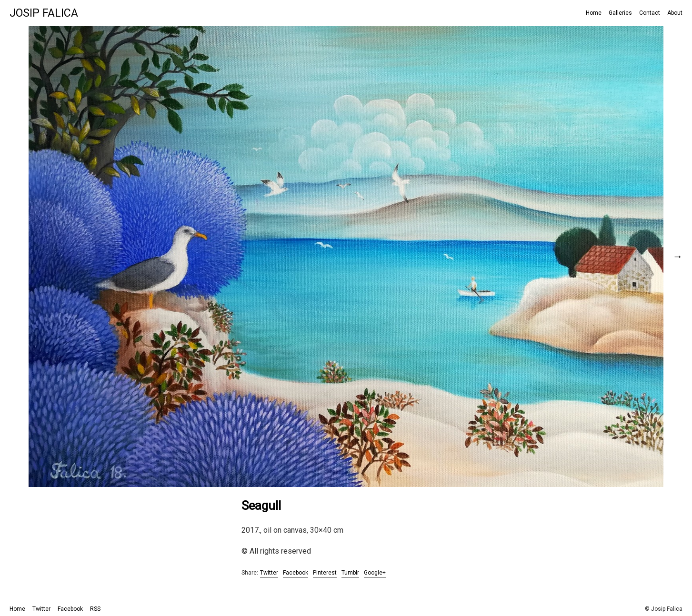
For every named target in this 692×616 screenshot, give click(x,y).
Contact (650, 13)
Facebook (296, 573)
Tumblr (350, 573)
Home (594, 13)
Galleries (620, 13)
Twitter (269, 573)
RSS (95, 609)
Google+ (375, 573)
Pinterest (325, 573)
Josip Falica (44, 13)
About (675, 13)
